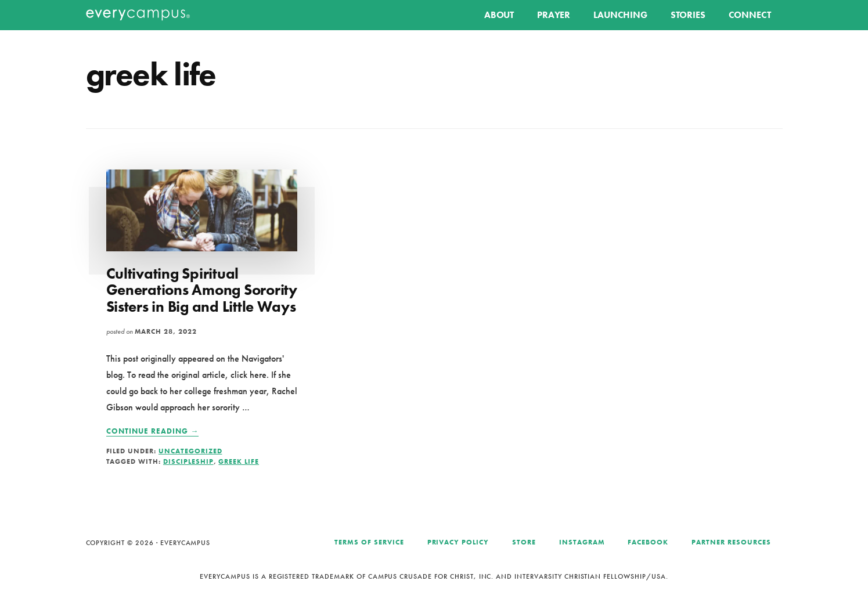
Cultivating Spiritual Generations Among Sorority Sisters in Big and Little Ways (202, 290)
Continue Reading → (153, 431)
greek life (239, 461)
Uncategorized (190, 451)
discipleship (188, 461)
